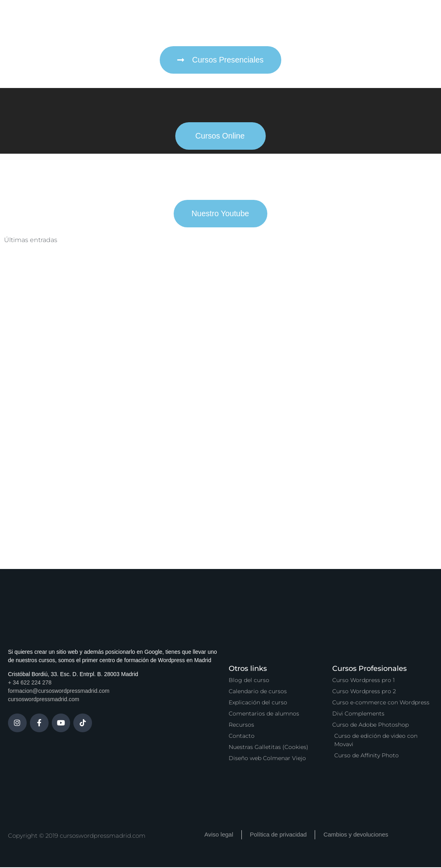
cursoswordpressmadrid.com (44, 700)
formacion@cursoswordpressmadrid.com (59, 692)
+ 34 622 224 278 (30, 684)
